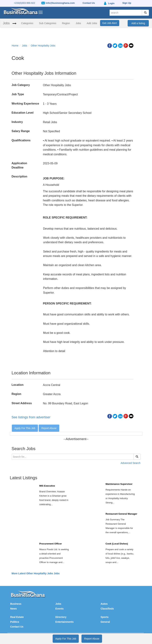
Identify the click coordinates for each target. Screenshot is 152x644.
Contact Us (17, 627)
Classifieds (107, 609)
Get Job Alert (110, 23)
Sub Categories (48, 23)
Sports (105, 617)
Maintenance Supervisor (119, 484)
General (105, 622)
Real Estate (17, 617)
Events (59, 609)
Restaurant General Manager (121, 514)
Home (15, 46)
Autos (104, 604)
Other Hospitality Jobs (43, 46)
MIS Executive (47, 486)
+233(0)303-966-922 (24, 3)
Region (66, 23)
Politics (15, 622)
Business (16, 604)
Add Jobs (92, 23)
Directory (61, 617)
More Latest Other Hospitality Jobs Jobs (36, 573)
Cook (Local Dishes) (117, 544)
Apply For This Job (25, 428)
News (14, 609)
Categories (27, 23)
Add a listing (138, 23)
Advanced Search (131, 463)
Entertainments (64, 622)
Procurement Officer (51, 544)
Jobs (6, 23)
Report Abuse (49, 428)
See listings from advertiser (31, 417)
